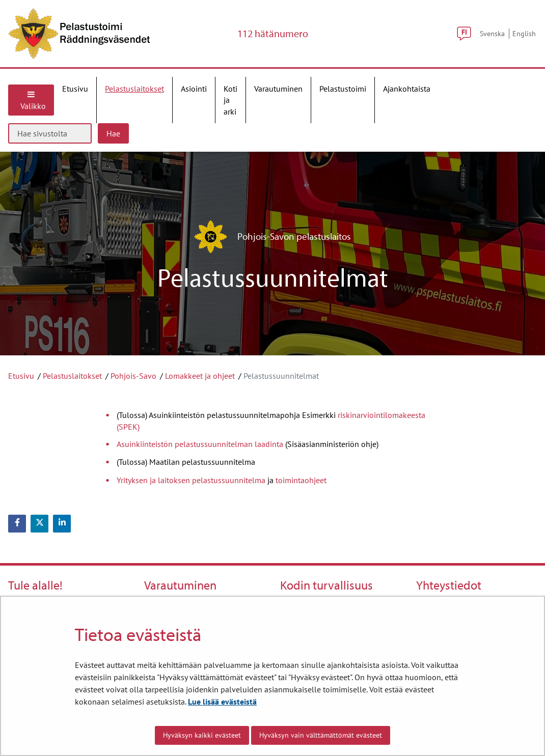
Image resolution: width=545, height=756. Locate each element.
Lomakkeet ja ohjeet (200, 376)
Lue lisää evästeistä (222, 702)
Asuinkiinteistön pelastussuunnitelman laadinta (201, 444)
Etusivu (21, 376)
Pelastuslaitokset (72, 376)
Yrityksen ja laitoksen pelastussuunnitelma (191, 480)
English (524, 33)
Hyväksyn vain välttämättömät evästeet (321, 735)
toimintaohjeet (301, 480)
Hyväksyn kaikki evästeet (202, 735)
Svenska (492, 33)
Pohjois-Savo (133, 376)
